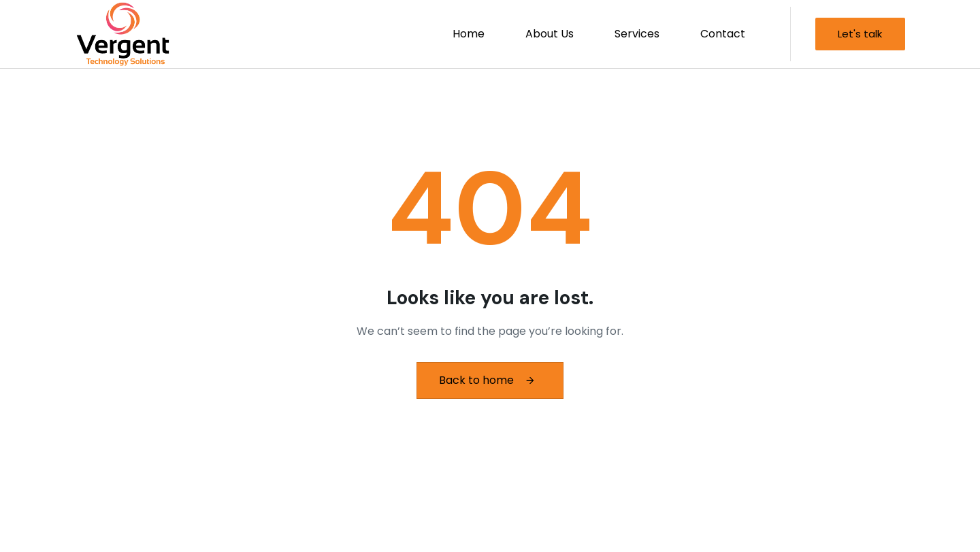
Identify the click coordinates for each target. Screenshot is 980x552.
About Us (550, 34)
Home (469, 34)
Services (637, 34)
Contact (723, 34)
